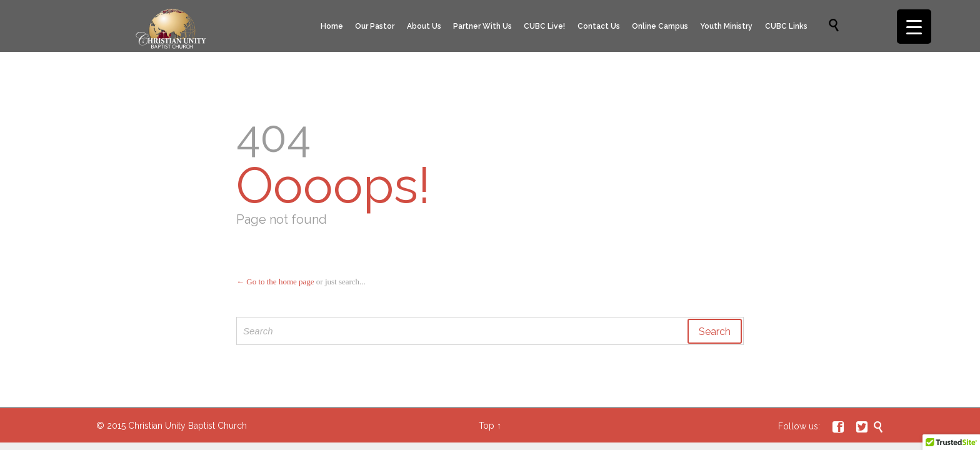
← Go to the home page (275, 282)
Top (487, 426)
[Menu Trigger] (914, 27)
